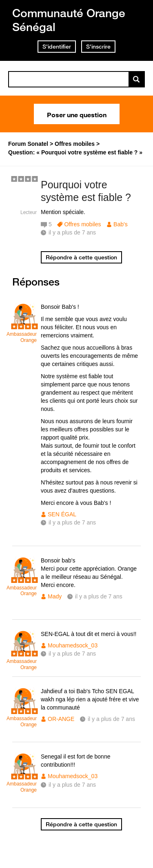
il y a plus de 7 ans (72, 522)
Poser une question (77, 114)
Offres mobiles (82, 224)
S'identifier (57, 47)
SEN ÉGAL (62, 514)
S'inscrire (98, 47)
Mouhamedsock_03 (73, 645)
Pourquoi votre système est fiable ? (86, 191)
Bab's (121, 224)
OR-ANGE (61, 719)
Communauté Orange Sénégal (69, 20)
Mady (55, 596)
